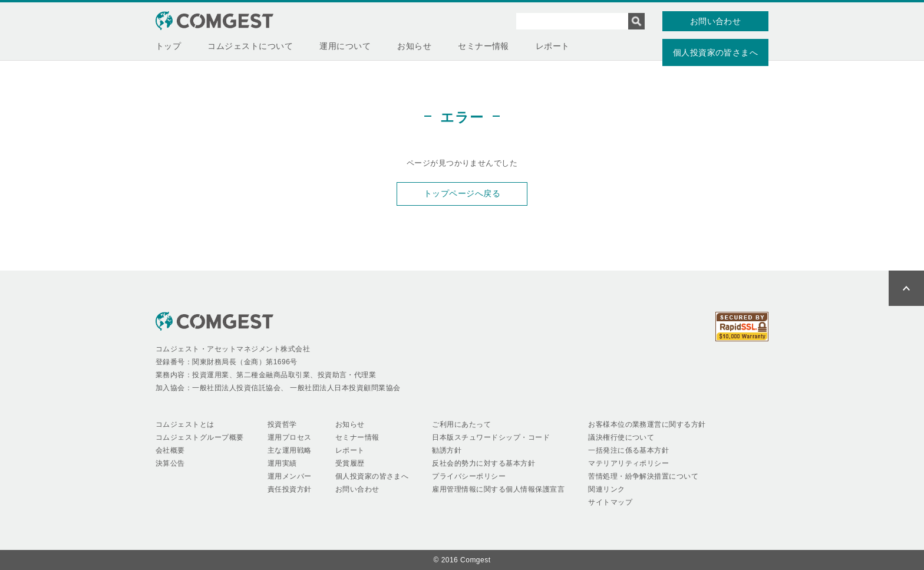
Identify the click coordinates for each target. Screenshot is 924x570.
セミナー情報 (484, 46)
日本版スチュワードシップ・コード (491, 437)
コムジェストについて (250, 46)
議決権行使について (621, 437)
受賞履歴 (350, 463)
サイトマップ (610, 502)
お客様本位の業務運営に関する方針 (647, 424)
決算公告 (170, 463)
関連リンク (606, 489)
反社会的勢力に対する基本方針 (484, 463)
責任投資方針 (290, 489)
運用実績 (282, 463)
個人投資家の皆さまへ (716, 52)
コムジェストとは (185, 424)
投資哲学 (282, 424)
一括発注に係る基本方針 (628, 450)
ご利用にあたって (461, 424)
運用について (345, 46)
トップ (168, 46)
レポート (553, 46)
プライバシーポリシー (469, 476)
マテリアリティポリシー (628, 463)
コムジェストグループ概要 (200, 437)
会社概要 (170, 450)
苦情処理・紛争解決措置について (643, 476)
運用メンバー (290, 476)
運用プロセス (290, 437)
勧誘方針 (447, 450)
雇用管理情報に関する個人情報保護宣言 (498, 489)
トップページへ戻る (462, 193)
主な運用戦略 (290, 450)
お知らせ (414, 46)
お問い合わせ (716, 21)
